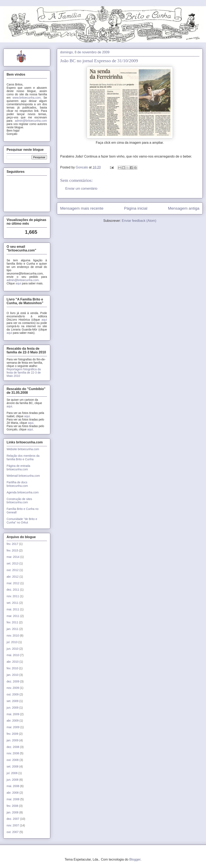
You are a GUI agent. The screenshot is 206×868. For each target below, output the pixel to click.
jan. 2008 (13, 812)
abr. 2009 (13, 721)
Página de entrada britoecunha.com (18, 468)
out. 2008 (13, 760)
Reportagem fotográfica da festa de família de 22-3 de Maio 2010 (24, 373)
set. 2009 (13, 701)
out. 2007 (13, 832)
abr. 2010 (13, 662)
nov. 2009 (13, 688)
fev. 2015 (12, 550)
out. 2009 (13, 694)
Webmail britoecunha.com (23, 476)
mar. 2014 (13, 557)
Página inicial (136, 208)
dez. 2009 (13, 681)
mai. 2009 (13, 714)
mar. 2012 (13, 583)
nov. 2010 (13, 636)
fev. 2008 (12, 806)
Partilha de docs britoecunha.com (17, 484)
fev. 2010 (12, 668)
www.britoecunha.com (27, 98)
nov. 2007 (13, 825)
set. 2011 (13, 603)
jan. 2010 (13, 675)
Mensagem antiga (184, 208)
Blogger (135, 859)
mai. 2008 (13, 786)
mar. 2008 (13, 799)
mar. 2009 (13, 727)
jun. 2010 (13, 649)
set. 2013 (13, 563)
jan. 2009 (13, 740)
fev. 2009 (12, 734)
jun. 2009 (13, 708)
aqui (18, 283)
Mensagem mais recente (82, 208)
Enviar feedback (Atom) (139, 221)
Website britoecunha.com (23, 449)
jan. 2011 (13, 629)
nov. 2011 (13, 596)
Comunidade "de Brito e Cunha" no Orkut (22, 521)
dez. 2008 (13, 747)
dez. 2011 (13, 590)
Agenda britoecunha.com (23, 492)
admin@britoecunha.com (31, 121)
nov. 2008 (13, 753)
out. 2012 (13, 570)
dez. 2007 (13, 819)
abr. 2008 (13, 793)
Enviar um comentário (81, 189)
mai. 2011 (13, 609)
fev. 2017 (12, 544)
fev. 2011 (12, 622)
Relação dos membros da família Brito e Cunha (23, 457)
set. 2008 (13, 766)
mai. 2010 (13, 655)
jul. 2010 (12, 642)
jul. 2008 (12, 773)
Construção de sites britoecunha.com (19, 501)
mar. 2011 (13, 616)
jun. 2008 (13, 780)
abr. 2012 (13, 577)
